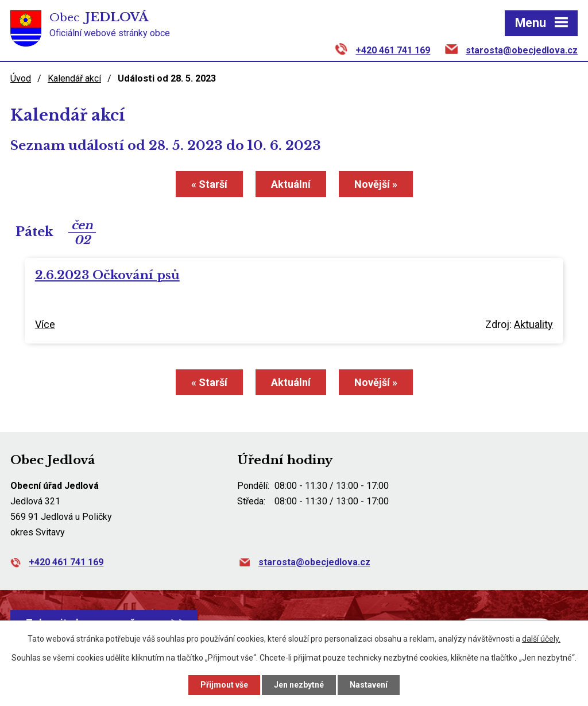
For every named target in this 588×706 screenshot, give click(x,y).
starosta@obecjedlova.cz (522, 50)
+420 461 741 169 (393, 50)
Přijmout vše (224, 685)
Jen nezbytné (299, 685)
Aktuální (291, 184)
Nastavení (369, 685)
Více (45, 324)
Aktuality (533, 324)
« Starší (209, 184)
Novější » (376, 184)
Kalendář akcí (74, 78)
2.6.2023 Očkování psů (107, 275)
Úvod (21, 78)
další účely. (541, 639)
